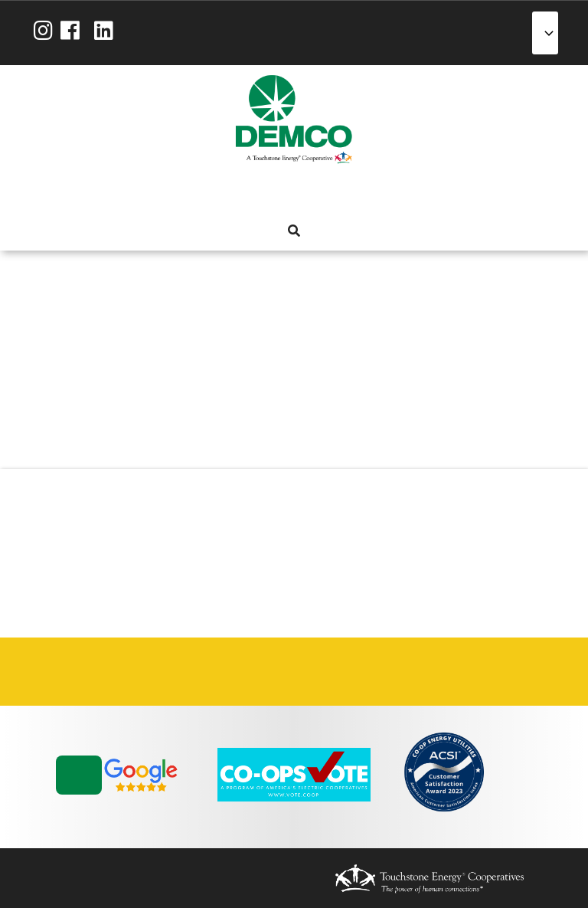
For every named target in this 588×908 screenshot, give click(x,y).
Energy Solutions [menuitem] (292, 193)
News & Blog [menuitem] (375, 193)
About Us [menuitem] (210, 193)
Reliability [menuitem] (320, 193)
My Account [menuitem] (237, 193)
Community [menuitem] (348, 193)
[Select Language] (545, 33)
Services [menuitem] (265, 193)
